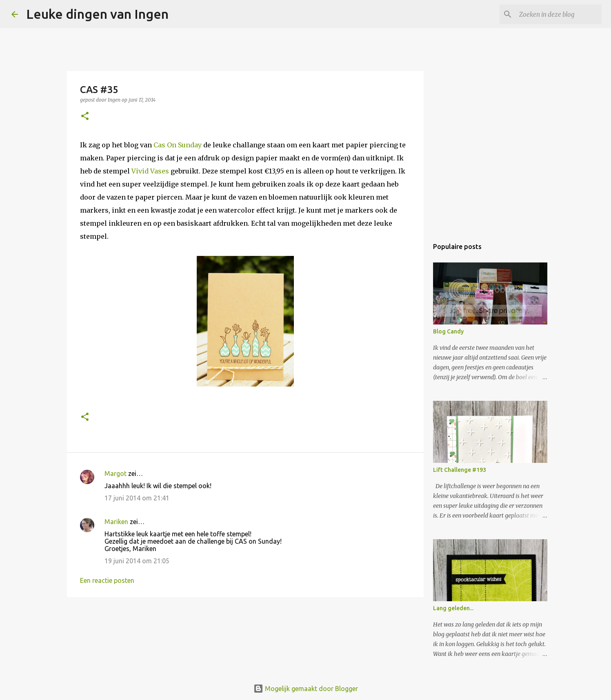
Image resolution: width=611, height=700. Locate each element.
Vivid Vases (151, 171)
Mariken (116, 522)
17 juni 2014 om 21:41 (137, 498)
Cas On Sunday (178, 145)
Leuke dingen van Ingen (97, 14)
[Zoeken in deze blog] (559, 14)
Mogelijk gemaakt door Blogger (306, 689)
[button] (85, 117)
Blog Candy (448, 331)
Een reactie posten (107, 580)
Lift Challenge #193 (460, 470)
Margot (116, 473)
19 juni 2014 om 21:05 (137, 561)
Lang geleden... (453, 608)
